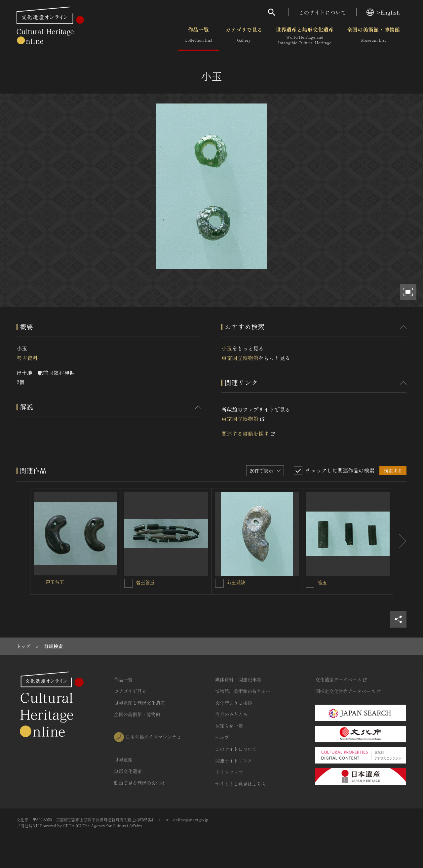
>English (383, 12)
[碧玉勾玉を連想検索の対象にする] (38, 583)
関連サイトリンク (234, 761)
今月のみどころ (231, 714)
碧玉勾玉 (55, 582)
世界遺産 (123, 760)
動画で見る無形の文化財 (139, 783)
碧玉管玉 (145, 582)
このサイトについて (323, 12)
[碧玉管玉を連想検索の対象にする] (129, 583)
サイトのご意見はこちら (241, 784)
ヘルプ (222, 737)
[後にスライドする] (400, 541)
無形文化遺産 (128, 771)
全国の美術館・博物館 (373, 36)
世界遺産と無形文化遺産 (305, 36)
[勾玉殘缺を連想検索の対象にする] (219, 583)
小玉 (227, 348)
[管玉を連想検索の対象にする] (310, 583)
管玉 (322, 582)
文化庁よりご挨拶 (234, 703)
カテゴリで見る (244, 36)
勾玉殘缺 (236, 582)
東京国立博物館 (240, 358)
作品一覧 (198, 36)
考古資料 (27, 358)
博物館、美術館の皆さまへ (243, 691)
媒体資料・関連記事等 (238, 680)
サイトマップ (229, 772)
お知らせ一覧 (229, 726)
